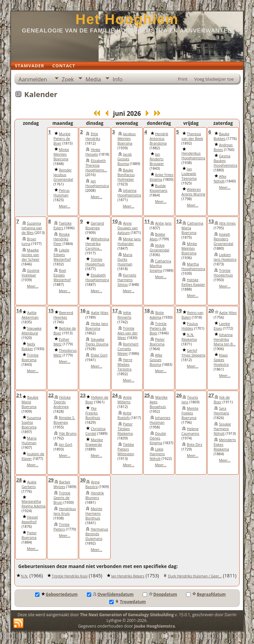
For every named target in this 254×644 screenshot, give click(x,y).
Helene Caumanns (190, 431)
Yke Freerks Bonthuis (93, 413)
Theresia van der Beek (192, 136)
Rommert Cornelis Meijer (128, 349)
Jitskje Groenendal (160, 248)
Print (183, 79)
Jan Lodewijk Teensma (189, 174)
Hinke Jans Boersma (97, 326)
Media (93, 79)
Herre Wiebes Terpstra (125, 365)
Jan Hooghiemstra (97, 183)
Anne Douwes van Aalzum (128, 228)
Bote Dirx (195, 445)
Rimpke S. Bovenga (64, 420)
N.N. (25, 576)
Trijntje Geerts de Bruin (62, 498)
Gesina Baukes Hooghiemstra (225, 161)
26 (179, 395)
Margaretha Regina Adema (34, 504)
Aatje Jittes (100, 313)
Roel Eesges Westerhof (62, 275)
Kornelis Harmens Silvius (127, 280)
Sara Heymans (221, 411)
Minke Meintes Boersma (61, 154)
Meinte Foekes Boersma (190, 413)
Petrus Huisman (61, 193)
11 (147, 221)
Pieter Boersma (157, 342)
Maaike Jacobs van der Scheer (31, 255)
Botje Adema (157, 315)
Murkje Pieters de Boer (62, 139)
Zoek (68, 79)
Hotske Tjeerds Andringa (62, 402)
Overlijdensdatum (110, 594)
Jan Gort (66, 445)
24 (115, 395)
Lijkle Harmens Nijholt (157, 454)
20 (211, 310)
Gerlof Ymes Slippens (194, 353)
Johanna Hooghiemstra (130, 193)
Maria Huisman (29, 440)
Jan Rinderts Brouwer (157, 159)
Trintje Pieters (61, 527)
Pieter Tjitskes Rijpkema (125, 429)
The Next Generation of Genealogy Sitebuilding (127, 615)
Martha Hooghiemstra (193, 266)
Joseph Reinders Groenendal (223, 239)
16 (83, 310)
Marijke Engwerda (94, 442)
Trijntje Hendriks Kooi (70, 576)
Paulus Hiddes (190, 326)
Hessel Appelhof (30, 519)
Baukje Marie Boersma (30, 402)
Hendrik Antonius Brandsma (159, 139)
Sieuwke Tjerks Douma (97, 342)
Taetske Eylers (62, 226)
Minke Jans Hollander (129, 241)
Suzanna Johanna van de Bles (32, 228)
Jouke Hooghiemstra (154, 626)
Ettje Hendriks (93, 136)
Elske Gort (99, 355)
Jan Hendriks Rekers (128, 576)
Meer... (65, 206)
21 (19, 395)
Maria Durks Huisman (125, 259)
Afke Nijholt (220, 179)
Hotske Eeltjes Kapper (193, 282)
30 (83, 480)
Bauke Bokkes (221, 136)
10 (115, 221)
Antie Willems (125, 400)
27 (211, 395)
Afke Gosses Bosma (156, 360)
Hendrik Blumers (95, 495)
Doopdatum (160, 594)
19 (179, 310)
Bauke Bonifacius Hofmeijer (126, 175)
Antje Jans (163, 223)
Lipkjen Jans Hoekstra (225, 257)
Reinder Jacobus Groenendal (63, 175)
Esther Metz (61, 342)
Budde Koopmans (159, 188)
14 (19, 310)
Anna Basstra (92, 484)
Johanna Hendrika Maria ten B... (225, 339)
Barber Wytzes (62, 484)
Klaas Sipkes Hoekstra (221, 360)
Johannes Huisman (160, 420)
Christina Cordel (95, 431)
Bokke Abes (157, 237)
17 (115, 310)
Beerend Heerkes (63, 315)
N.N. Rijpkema (189, 337)
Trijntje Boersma (30, 357)
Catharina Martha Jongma (160, 266)
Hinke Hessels (93, 152)
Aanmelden (33, 79)
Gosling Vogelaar (31, 273)
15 (51, 310)
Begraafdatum (206, 594)
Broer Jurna (29, 241)
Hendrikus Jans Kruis (65, 511)
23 (83, 395)
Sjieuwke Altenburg (32, 331)
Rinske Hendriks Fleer (61, 239)
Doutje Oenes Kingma (158, 438)
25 (147, 395)
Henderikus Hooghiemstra (193, 156)
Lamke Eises (222, 326)
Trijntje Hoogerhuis (95, 262)
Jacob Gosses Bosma (125, 159)
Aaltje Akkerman (30, 315)
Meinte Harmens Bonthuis (94, 513)
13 (211, 221)
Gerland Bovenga (95, 226)
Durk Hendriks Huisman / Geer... (195, 576)
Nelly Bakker (29, 346)
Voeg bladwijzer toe (214, 79)
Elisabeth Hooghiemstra (97, 277)
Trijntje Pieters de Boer (158, 328)
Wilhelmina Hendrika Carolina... (97, 244)
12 (179, 221)
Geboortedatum (56, 594)
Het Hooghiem (127, 19)
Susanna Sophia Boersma (31, 422)
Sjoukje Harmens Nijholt (222, 429)
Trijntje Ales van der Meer (128, 333)
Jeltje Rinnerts (125, 315)
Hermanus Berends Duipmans (97, 534)
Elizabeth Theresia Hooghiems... (96, 165)
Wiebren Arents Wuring (193, 192)
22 (51, 395)
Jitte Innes (227, 223)
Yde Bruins (68, 433)
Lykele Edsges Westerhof (62, 255)
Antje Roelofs (125, 415)
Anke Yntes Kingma (162, 177)
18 (147, 310)
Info (117, 79)
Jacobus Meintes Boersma (127, 139)
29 (51, 480)
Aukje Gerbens (29, 484)
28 (19, 480)
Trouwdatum (128, 602)
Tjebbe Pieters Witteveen (126, 449)
